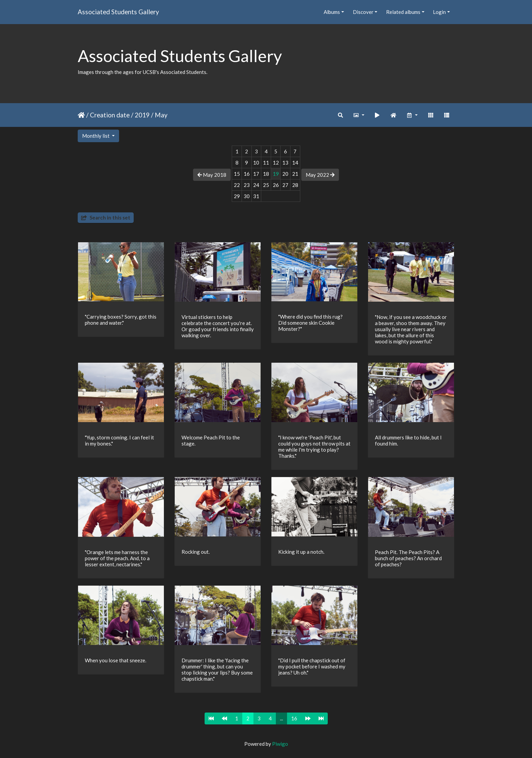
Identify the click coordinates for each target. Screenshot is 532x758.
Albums (332, 12)
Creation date (110, 115)
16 (294, 718)
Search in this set (106, 217)
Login (439, 12)
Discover (363, 12)
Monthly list (96, 136)
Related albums (403, 12)
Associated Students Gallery (118, 12)
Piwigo (280, 744)
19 (276, 174)
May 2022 (320, 175)
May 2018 (212, 175)
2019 (142, 115)
